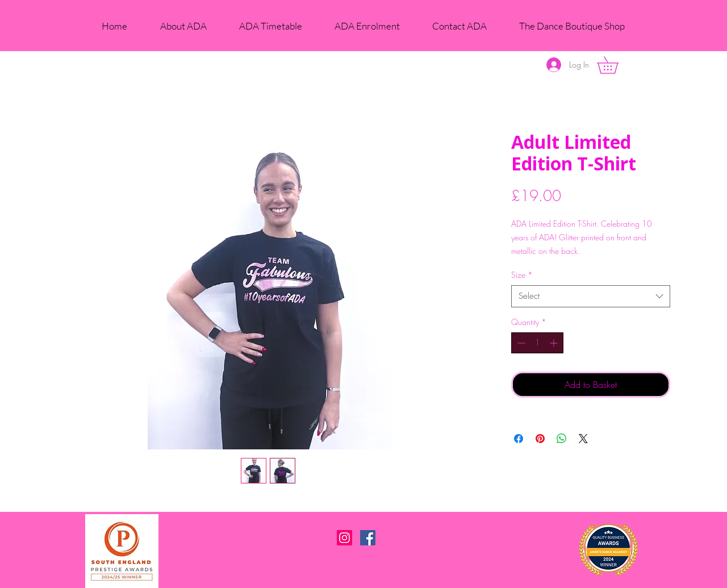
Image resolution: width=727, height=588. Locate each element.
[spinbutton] (537, 343)
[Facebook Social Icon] (368, 538)
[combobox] (591, 296)
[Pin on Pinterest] (540, 439)
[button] (616, 65)
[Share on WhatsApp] (562, 439)
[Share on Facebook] (519, 439)
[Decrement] (520, 343)
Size (522, 275)
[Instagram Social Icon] (344, 538)
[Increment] (555, 343)
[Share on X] (583, 439)
